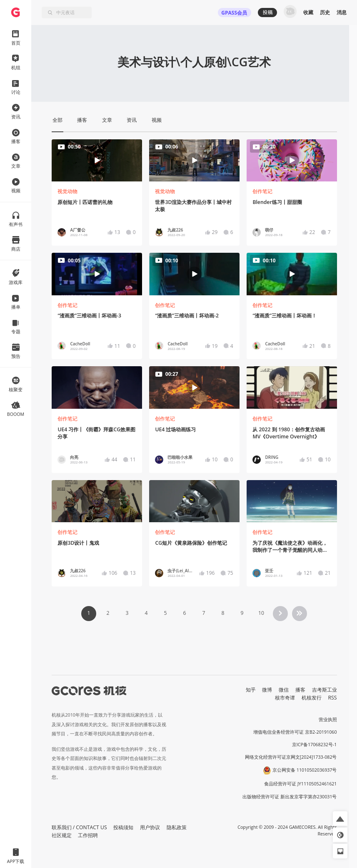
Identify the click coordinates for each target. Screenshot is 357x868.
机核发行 (312, 698)
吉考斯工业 (325, 690)
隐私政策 (177, 827)
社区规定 (62, 835)
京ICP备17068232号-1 (315, 745)
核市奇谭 (285, 698)
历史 (325, 12)
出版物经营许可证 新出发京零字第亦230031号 (290, 797)
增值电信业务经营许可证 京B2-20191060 (295, 732)
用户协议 (150, 827)
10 (261, 613)
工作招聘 (88, 835)
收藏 (308, 12)
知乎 (251, 690)
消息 (342, 12)
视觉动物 (67, 191)
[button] (340, 819)
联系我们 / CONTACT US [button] (79, 827)
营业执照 (328, 720)
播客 (300, 690)
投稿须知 (123, 827)
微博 (267, 690)
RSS (333, 698)
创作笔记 (262, 191)
